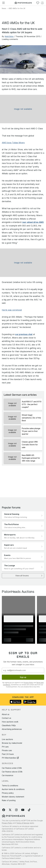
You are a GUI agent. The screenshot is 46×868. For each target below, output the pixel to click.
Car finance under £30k (12, 768)
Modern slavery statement (13, 797)
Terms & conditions (10, 786)
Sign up (23, 677)
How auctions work (10, 722)
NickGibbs (9, 36)
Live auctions (7, 739)
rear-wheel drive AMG (33, 222)
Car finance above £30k (12, 772)
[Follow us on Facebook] (4, 810)
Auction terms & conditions (13, 789)
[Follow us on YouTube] (23, 810)
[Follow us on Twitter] (10, 810)
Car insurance (8, 775)
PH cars (5, 747)
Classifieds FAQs (9, 725)
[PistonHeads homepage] (23, 3)
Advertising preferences (12, 729)
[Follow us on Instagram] (16, 810)
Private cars (7, 750)
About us (6, 714)
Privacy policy (8, 793)
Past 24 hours (8, 754)
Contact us (6, 718)
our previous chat (24, 334)
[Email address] (23, 670)
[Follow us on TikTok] (29, 810)
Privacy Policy (28, 683)
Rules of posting (9, 800)
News (4, 8)
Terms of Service (23, 823)
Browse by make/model (12, 743)
